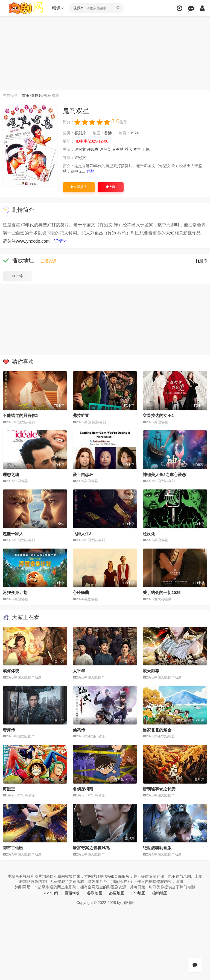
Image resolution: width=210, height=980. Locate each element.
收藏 (111, 187)
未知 (170, 233)
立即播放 (79, 187)
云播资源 (48, 261)
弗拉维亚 (81, 415)
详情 (90, 171)
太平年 (79, 671)
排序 (202, 261)
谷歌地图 (95, 893)
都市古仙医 (13, 848)
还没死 (149, 534)
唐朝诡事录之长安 (159, 789)
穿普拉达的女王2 (158, 415)
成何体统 (11, 671)
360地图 (138, 893)
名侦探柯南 (83, 789)
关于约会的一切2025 (162, 592)
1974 (134, 133)
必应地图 (117, 893)
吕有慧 (118, 149)
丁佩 (146, 149)
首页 (26, 95)
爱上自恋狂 (83, 475)
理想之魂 (11, 475)
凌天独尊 (151, 671)
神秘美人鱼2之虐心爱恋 (164, 475)
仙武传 (79, 730)
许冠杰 (93, 149)
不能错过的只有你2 (20, 415)
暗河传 (9, 730)
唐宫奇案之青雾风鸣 (91, 848)
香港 (108, 133)
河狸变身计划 (15, 592)
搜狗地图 (160, 893)
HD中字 (17, 276)
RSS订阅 (50, 893)
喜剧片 (37, 95)
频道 (58, 8)
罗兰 (137, 149)
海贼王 (9, 789)
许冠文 (80, 149)
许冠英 (105, 149)
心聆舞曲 (81, 592)
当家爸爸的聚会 (157, 730)
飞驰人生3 (82, 534)
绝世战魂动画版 (157, 848)
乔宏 (129, 149)
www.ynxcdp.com (33, 241)
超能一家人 (13, 534)
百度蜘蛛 (72, 893)
